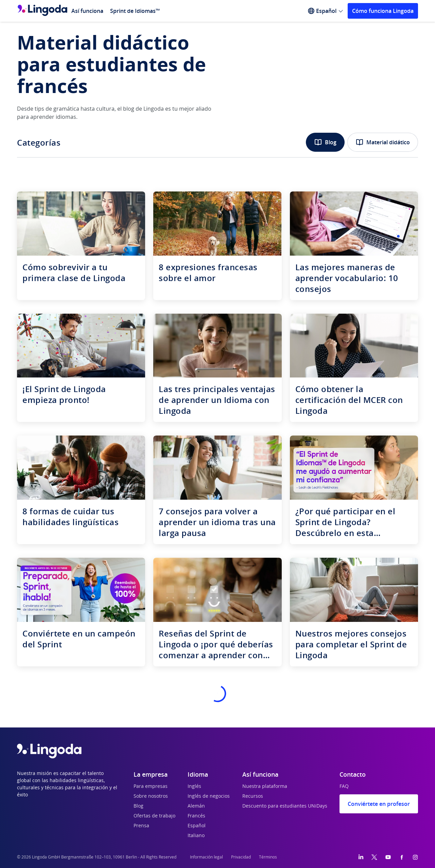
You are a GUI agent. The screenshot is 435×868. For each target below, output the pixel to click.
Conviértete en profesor (379, 804)
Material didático (383, 142)
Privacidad (241, 857)
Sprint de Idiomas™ (135, 11)
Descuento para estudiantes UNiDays (285, 806)
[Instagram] (415, 857)
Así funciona (87, 11)
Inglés (194, 787)
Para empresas (151, 787)
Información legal (206, 857)
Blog (325, 142)
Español (197, 826)
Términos (268, 857)
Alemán (196, 806)
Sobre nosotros (151, 796)
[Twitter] (374, 857)
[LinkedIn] (361, 857)
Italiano (196, 836)
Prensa (141, 826)
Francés (196, 816)
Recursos (253, 796)
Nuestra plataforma (265, 787)
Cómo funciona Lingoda (383, 11)
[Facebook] (402, 857)
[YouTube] (388, 857)
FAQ (344, 787)
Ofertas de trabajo (154, 816)
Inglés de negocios (209, 796)
